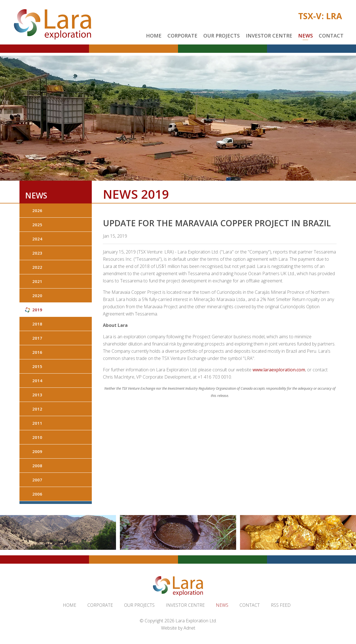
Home (154, 36)
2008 (37, 466)
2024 (37, 239)
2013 (37, 395)
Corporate (182, 36)
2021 (37, 281)
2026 (37, 210)
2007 (37, 480)
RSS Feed (281, 605)
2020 (37, 295)
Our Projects (222, 36)
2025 (37, 225)
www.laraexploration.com (279, 370)
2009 (37, 451)
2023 (37, 253)
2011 (37, 423)
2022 (37, 267)
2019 (37, 310)
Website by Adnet (178, 628)
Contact (331, 36)
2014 (37, 381)
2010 (37, 437)
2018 (37, 324)
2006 (37, 494)
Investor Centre (269, 36)
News (306, 36)
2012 (37, 409)
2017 (37, 338)
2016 (37, 352)
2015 (37, 366)
